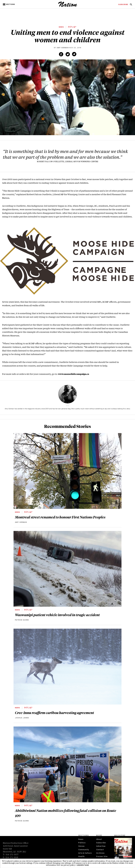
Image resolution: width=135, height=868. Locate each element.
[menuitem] (123, 5)
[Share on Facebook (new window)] (61, 54)
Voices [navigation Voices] (81, 846)
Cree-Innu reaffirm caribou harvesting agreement (54, 713)
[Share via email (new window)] (74, 54)
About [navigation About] (99, 840)
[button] (9, 4)
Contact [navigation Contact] (100, 850)
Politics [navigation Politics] (82, 843)
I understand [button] (82, 865)
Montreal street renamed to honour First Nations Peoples (60, 517)
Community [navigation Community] (84, 850)
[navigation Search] (131, 5)
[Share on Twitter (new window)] (68, 54)
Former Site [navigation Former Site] (102, 857)
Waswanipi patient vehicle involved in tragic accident (58, 615)
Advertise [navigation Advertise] (101, 846)
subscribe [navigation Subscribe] (123, 5)
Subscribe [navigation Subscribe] (101, 843)
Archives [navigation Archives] (100, 853)
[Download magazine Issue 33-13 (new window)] (123, 850)
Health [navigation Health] (81, 857)
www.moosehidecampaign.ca (74, 374)
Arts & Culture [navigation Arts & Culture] (85, 853)
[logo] (68, 6)
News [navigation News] (81, 840)
